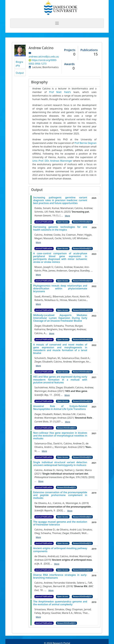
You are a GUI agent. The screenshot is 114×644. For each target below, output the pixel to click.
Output (20, 73)
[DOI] (57, 395)
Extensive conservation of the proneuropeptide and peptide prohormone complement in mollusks (60, 495)
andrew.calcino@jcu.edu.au (44, 57)
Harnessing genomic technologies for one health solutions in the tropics (60, 228)
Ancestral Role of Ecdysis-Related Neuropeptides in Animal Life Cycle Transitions (60, 408)
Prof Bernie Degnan (85, 143)
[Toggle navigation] (57, 23)
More (67, 216)
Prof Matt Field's (60, 92)
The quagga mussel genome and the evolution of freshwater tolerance (60, 523)
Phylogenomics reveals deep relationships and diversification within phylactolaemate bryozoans (60, 289)
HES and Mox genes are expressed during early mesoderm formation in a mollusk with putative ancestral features (60, 380)
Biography (19, 64)
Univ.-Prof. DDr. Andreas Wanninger (52, 161)
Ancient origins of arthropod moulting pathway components (60, 550)
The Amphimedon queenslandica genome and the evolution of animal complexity (60, 603)
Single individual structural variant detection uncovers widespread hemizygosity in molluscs (60, 464)
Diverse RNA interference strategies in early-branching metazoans (60, 576)
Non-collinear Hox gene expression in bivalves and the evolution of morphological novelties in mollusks (60, 436)
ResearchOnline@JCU (82, 222)
